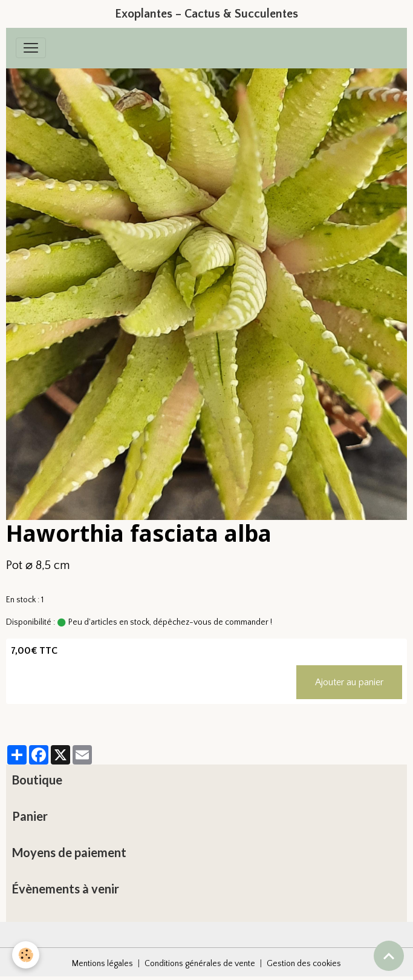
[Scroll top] (389, 956)
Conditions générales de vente (200, 964)
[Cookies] (26, 955)
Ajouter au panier (349, 682)
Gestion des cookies (304, 964)
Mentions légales (102, 964)
